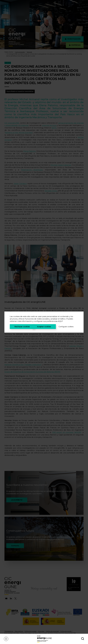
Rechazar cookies (22, 327)
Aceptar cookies (44, 327)
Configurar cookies (66, 327)
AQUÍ (60, 321)
